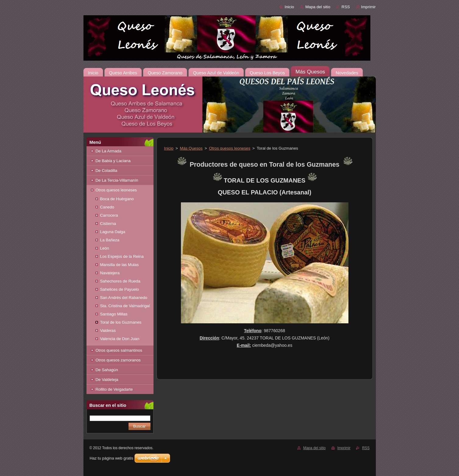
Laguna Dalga (113, 232)
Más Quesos (191, 148)
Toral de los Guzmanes (121, 322)
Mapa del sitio (318, 7)
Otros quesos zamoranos (118, 360)
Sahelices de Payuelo (120, 289)
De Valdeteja (107, 380)
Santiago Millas (114, 314)
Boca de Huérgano (117, 199)
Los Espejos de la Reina (122, 256)
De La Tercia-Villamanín (117, 180)
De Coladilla (107, 171)
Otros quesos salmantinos (119, 350)
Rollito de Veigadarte (114, 389)
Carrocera (109, 215)
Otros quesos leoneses (116, 190)
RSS (346, 7)
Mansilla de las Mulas (120, 265)
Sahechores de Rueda (120, 281)
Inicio (289, 7)
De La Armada (109, 151)
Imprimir (369, 7)
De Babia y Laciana (113, 161)
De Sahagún (107, 370)
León (105, 248)
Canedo (107, 207)
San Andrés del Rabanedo (124, 298)
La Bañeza (110, 240)
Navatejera (110, 273)
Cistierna (108, 224)
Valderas (108, 330)
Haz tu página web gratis (111, 458)
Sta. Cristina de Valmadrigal (125, 306)
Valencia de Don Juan (120, 339)
